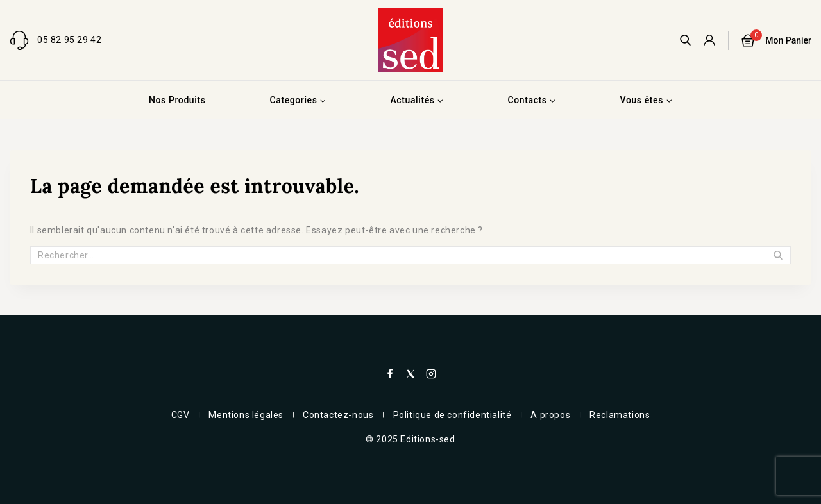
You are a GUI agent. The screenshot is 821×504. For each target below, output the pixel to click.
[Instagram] (431, 374)
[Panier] (776, 40)
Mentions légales (246, 415)
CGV (181, 415)
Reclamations (620, 415)
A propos (550, 415)
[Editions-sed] (410, 40)
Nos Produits (177, 100)
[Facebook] (390, 374)
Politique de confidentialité (453, 415)
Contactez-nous (338, 415)
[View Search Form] (685, 40)
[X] (410, 374)
